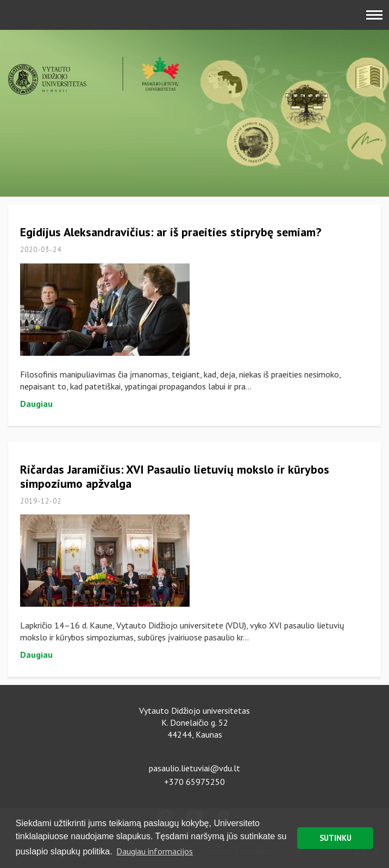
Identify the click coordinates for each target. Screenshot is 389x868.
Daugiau (36, 404)
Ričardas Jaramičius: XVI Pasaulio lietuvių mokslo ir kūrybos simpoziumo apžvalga (175, 476)
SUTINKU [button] (335, 838)
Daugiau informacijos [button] (155, 851)
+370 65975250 (195, 782)
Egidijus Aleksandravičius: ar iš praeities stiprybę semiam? (171, 232)
